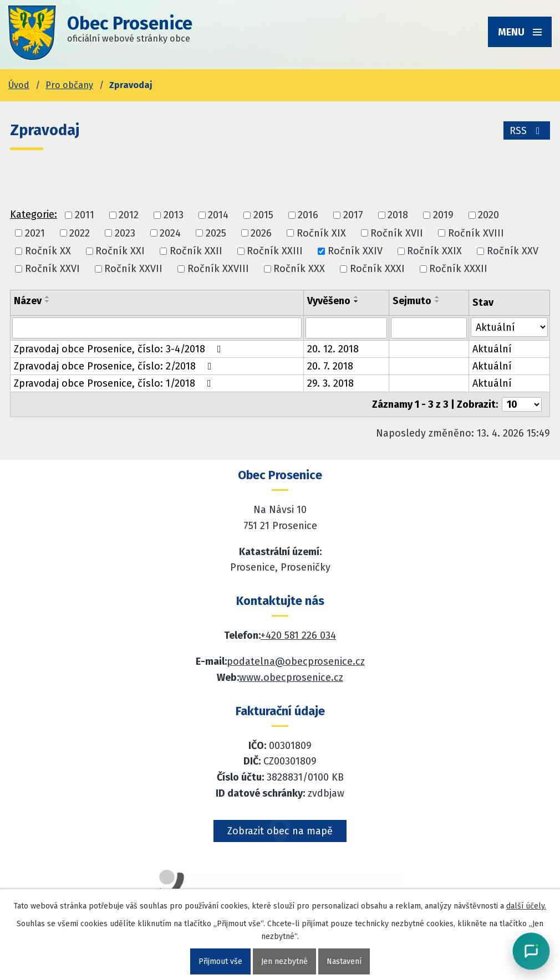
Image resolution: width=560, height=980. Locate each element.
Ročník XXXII (458, 269)
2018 (398, 216)
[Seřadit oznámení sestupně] (48, 301)
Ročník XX (48, 251)
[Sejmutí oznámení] (429, 328)
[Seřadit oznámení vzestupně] (48, 297)
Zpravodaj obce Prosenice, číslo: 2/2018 (115, 366)
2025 (216, 233)
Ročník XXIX (434, 251)
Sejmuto (412, 301)
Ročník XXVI (52, 269)
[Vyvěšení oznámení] (346, 328)
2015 (263, 216)
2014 (218, 216)
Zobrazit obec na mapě (280, 831)
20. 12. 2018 (333, 349)
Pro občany (69, 85)
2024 (170, 233)
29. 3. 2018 (330, 383)
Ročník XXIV (355, 251)
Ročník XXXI (377, 269)
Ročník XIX (321, 233)
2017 (353, 216)
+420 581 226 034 (298, 635)
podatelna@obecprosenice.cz (296, 661)
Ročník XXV (513, 251)
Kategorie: (34, 214)
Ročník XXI (120, 251)
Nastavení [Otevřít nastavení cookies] (344, 961)
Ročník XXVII (133, 269)
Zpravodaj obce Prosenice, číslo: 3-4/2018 (120, 349)
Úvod (19, 85)
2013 (174, 216)
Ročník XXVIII (218, 269)
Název (28, 301)
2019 (443, 216)
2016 (308, 216)
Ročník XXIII (275, 251)
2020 (488, 216)
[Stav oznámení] (509, 327)
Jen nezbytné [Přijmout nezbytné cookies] (284, 961)
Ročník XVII (397, 233)
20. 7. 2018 (330, 366)
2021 (35, 233)
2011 (85, 216)
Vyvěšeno (329, 301)
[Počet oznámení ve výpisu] (522, 404)
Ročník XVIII (476, 233)
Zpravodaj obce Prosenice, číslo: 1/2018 (115, 383)
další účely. (526, 906)
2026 (261, 233)
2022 (80, 233)
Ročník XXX (299, 269)
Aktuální (492, 349)
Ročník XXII (196, 251)
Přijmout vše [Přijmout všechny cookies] (220, 961)
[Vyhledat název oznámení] (157, 328)
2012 (129, 216)
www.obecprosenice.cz (291, 678)
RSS (527, 131)
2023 (125, 233)
